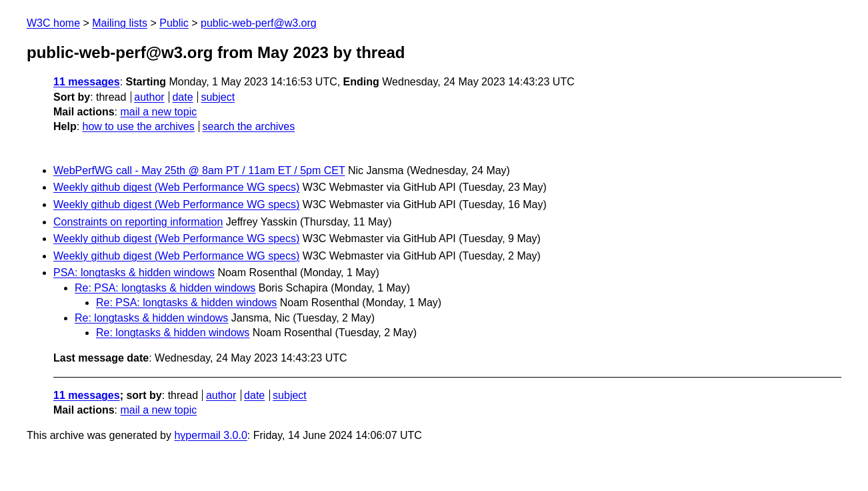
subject (218, 97)
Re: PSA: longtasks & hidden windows (165, 288)
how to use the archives (139, 126)
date (182, 97)
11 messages (87, 82)
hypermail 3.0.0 (210, 435)
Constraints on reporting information (138, 222)
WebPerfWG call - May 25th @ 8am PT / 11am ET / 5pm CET (199, 170)
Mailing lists (120, 23)
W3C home (53, 23)
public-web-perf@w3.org (259, 23)
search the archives (249, 126)
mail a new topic (158, 112)
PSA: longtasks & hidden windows (134, 273)
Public (174, 23)
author (149, 97)
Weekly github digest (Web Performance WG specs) (176, 187)
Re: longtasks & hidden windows (151, 318)
